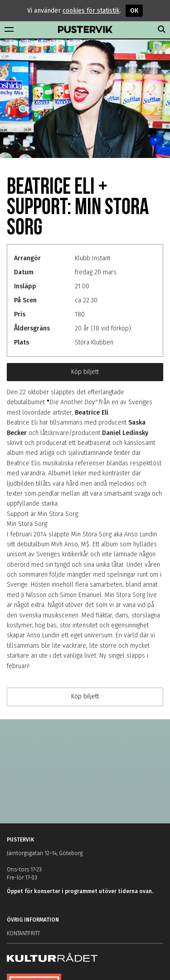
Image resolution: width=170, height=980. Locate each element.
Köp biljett (85, 372)
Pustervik (85, 30)
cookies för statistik (91, 11)
